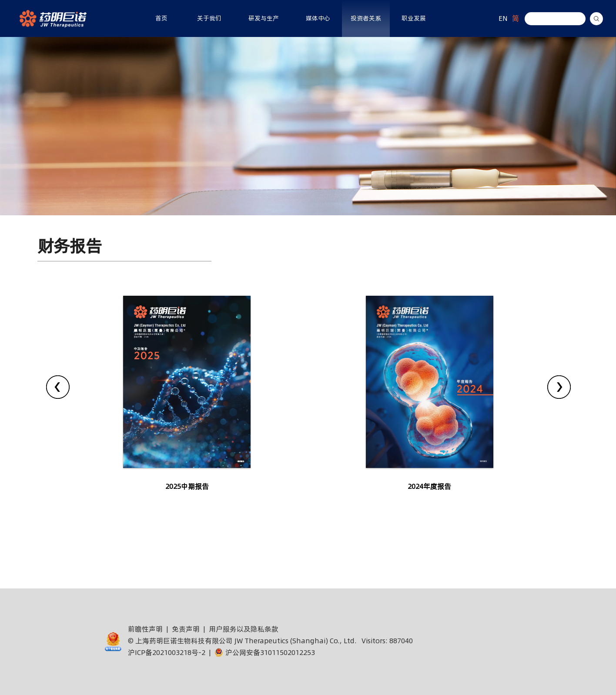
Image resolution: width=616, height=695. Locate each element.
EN (503, 18)
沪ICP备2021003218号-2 (167, 652)
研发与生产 (264, 18)
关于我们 (209, 18)
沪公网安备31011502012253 (265, 652)
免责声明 (186, 629)
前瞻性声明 (145, 629)
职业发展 (414, 18)
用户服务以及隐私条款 (244, 629)
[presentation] (58, 387)
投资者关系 (366, 18)
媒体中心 (318, 18)
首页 (161, 18)
